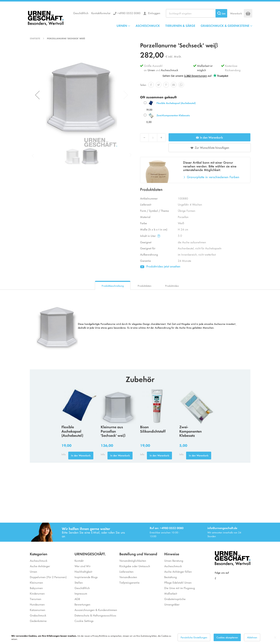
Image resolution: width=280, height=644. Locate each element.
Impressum (81, 593)
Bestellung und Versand (138, 554)
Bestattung (170, 577)
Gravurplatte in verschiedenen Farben (213, 177)
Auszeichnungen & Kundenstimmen (96, 610)
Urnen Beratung (174, 560)
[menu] (184, 25)
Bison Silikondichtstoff (153, 429)
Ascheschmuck (170, 70)
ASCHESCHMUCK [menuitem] (148, 25)
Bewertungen (82, 604)
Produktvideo (172, 286)
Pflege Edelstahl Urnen (178, 582)
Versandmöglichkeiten (133, 560)
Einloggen (154, 13)
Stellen (79, 582)
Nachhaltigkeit (83, 571)
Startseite (35, 38)
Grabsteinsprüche (175, 599)
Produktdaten (145, 286)
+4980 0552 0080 (129, 13)
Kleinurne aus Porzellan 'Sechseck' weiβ (113, 431)
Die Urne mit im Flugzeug (180, 588)
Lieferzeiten (126, 571)
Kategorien (39, 554)
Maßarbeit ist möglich (205, 68)
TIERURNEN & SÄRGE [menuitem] (180, 25)
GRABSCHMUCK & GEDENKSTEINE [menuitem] (225, 25)
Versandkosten (128, 577)
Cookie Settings (84, 621)
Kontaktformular (101, 13)
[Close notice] (275, 637)
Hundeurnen (37, 604)
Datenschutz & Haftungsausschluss (95, 615)
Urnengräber (172, 604)
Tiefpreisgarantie (129, 582)
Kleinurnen (36, 582)
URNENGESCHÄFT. (90, 554)
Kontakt (79, 560)
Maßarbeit (171, 593)
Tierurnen (36, 599)
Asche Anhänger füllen (178, 571)
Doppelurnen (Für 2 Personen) (48, 577)
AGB (77, 599)
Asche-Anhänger (40, 566)
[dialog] (140, 637)
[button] (37, 95)
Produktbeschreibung (113, 286)
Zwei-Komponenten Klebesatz (173, 115)
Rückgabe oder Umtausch (135, 566)
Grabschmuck (38, 615)
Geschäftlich (81, 13)
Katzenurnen (38, 610)
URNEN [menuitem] (122, 25)
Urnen (151, 70)
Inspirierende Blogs (86, 577)
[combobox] (197, 13)
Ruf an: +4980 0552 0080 (167, 528)
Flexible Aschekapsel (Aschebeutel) (176, 103)
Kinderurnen (37, 593)
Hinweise (172, 554)
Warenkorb (236, 13)
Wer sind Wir (82, 566)
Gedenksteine (38, 621)
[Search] (221, 13)
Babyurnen (36, 588)
